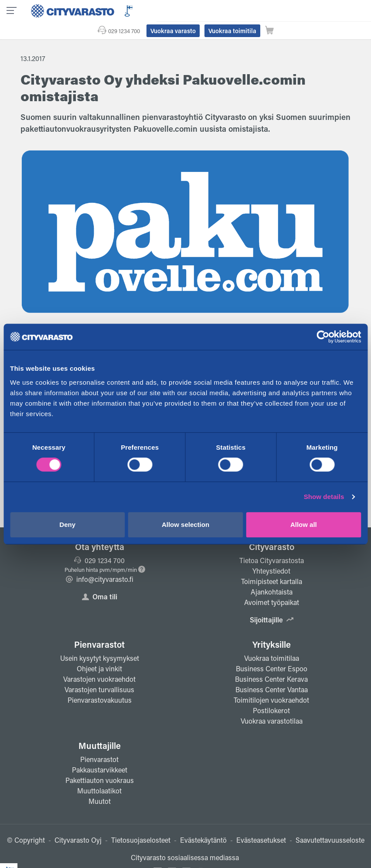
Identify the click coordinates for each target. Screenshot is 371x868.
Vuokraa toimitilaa (272, 641)
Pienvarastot (99, 627)
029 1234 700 (198, 10)
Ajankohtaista (272, 574)
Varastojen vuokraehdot (99, 661)
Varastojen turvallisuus (99, 672)
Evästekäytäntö (203, 822)
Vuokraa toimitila (306, 10)
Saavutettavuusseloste (330, 822)
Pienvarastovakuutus (100, 682)
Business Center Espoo (272, 651)
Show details (324, 497)
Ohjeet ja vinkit (99, 651)
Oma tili (100, 579)
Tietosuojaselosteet (141, 822)
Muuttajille (100, 728)
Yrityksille (272, 627)
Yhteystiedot (271, 553)
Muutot (100, 784)
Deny (67, 525)
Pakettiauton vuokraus (100, 763)
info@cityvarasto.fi (100, 562)
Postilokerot (271, 693)
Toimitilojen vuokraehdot (271, 682)
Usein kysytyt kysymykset (100, 641)
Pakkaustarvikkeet (100, 752)
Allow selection (185, 525)
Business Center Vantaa (272, 672)
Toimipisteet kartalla (272, 564)
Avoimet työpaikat (272, 585)
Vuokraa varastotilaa (272, 703)
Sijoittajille (272, 602)
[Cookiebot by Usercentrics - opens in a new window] (323, 337)
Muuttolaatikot (99, 773)
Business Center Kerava (271, 661)
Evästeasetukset (261, 822)
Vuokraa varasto (247, 10)
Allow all (304, 525)
